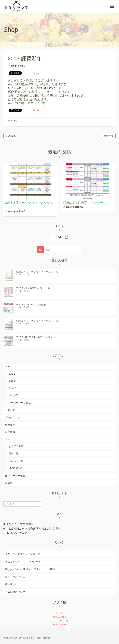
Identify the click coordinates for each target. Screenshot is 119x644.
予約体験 (14, 454)
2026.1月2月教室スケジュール (33, 288)
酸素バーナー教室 (15, 476)
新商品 (12, 381)
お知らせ (10, 410)
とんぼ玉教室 (16, 446)
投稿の (60, 617)
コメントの (59, 621)
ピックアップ (13, 417)
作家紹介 (10, 425)
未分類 (9, 483)
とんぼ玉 (14, 388)
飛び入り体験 (16, 461)
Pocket (36, 73)
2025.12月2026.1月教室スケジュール (37, 337)
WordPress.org (60, 625)
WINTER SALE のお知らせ (31, 305)
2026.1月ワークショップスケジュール (37, 321)
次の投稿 (108, 136)
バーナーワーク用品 (20, 403)
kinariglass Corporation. (19, 638)
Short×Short (16, 468)
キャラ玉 (14, 395)
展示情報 (10, 432)
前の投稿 (11, 136)
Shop (14, 121)
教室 (8, 439)
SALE (12, 374)
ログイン (60, 613)
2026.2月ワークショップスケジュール (37, 272)
